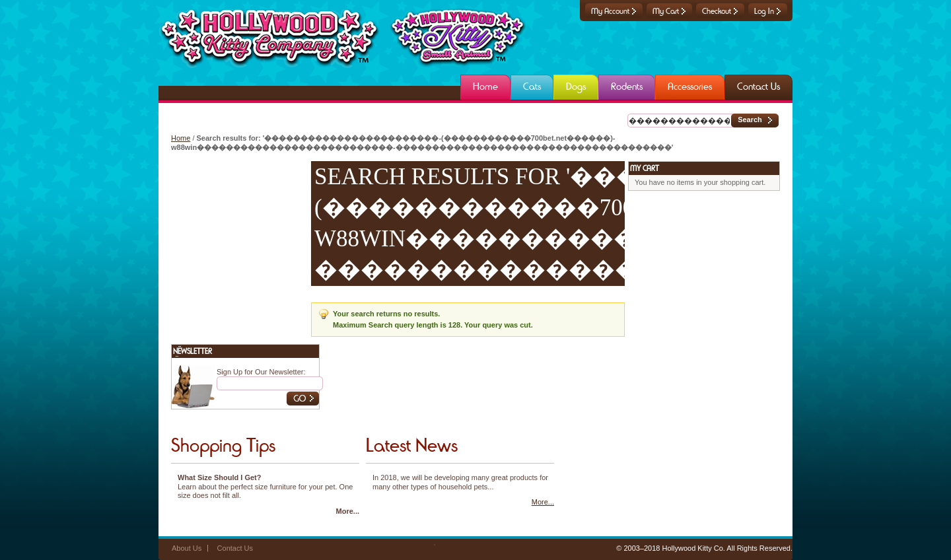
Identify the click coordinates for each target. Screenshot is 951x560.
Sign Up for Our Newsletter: (261, 372)
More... (348, 511)
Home (181, 138)
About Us (187, 548)
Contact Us (235, 548)
